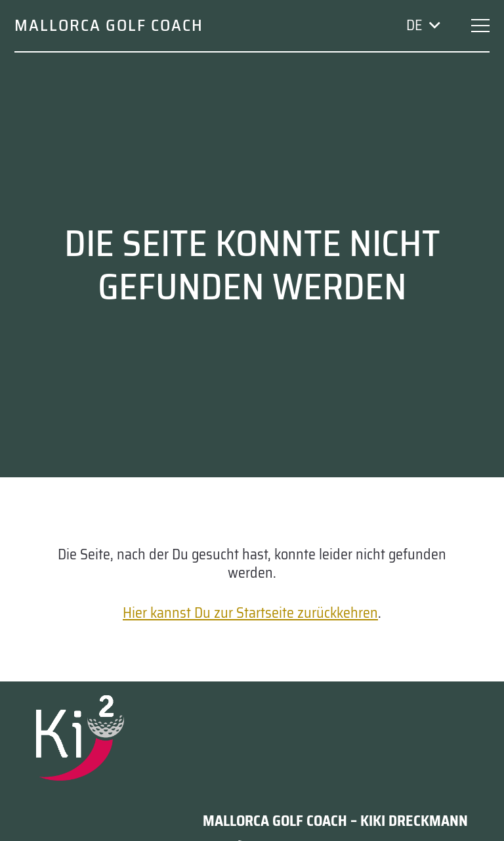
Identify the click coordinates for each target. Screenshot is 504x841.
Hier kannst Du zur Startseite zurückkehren (250, 613)
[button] (423, 26)
